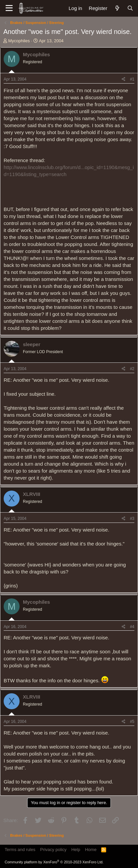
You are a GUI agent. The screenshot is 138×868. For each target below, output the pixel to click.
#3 (132, 519)
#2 (132, 369)
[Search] (130, 8)
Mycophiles (19, 41)
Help (76, 850)
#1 (132, 79)
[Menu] (9, 8)
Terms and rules (20, 850)
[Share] (124, 79)
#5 (132, 722)
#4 (132, 627)
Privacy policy (53, 850)
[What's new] (117, 8)
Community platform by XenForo (54, 862)
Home (91, 850)
